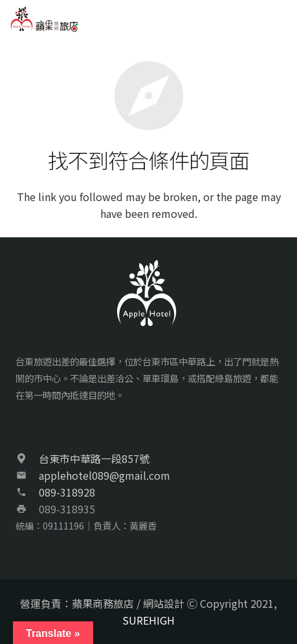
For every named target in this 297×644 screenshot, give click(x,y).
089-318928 (67, 492)
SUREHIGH (148, 620)
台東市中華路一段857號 (94, 458)
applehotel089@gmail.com (104, 475)
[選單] (280, 19)
